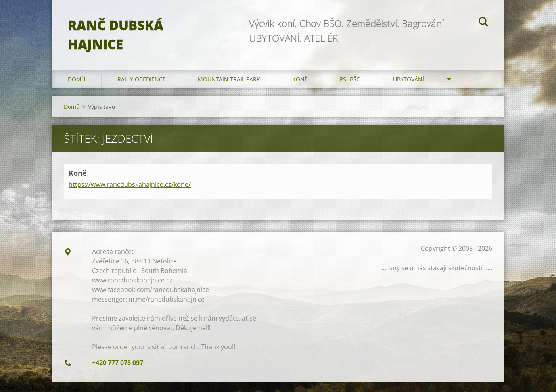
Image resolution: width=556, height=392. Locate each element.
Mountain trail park (229, 79)
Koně (300, 79)
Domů (77, 79)
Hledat (483, 23)
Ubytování (408, 79)
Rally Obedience (142, 79)
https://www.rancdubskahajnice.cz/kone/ (130, 184)
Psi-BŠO (350, 79)
